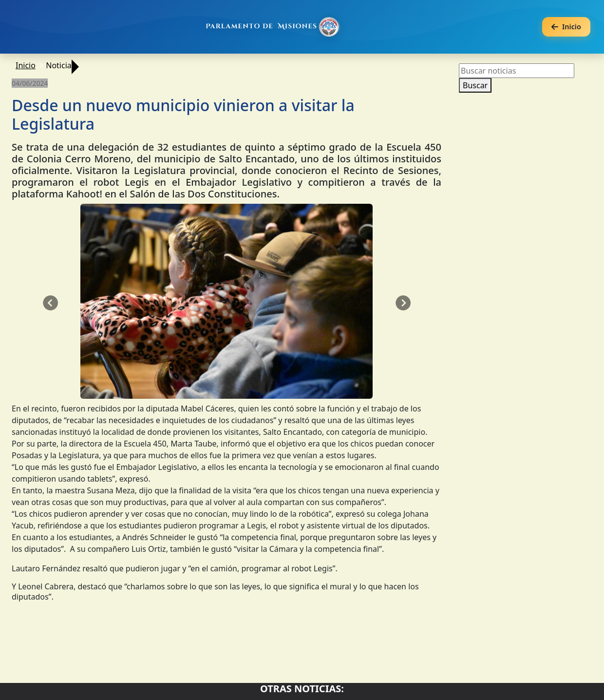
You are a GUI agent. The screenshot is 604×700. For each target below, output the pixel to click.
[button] (50, 303)
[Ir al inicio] (274, 27)
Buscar (475, 85)
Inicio (26, 65)
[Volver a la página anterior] (566, 27)
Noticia (59, 65)
